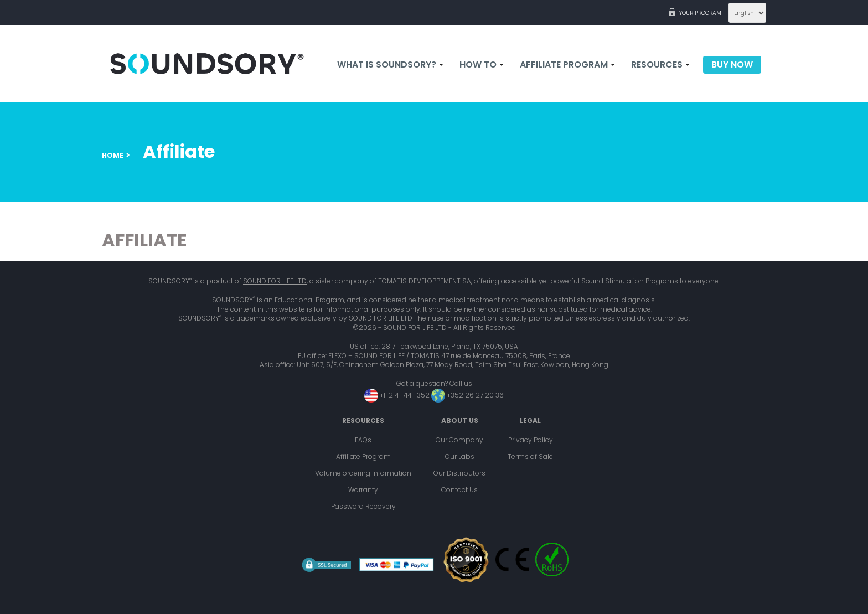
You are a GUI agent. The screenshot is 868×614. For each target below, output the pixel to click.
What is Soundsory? (390, 65)
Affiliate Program (567, 65)
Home (113, 155)
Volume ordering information (363, 473)
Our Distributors (459, 473)
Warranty (363, 490)
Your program (700, 13)
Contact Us (459, 490)
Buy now (732, 65)
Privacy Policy (531, 440)
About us (460, 420)
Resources (660, 65)
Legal (530, 420)
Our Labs (460, 456)
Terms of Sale (530, 456)
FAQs (363, 440)
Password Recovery (363, 506)
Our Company (459, 440)
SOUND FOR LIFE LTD (275, 281)
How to (481, 65)
